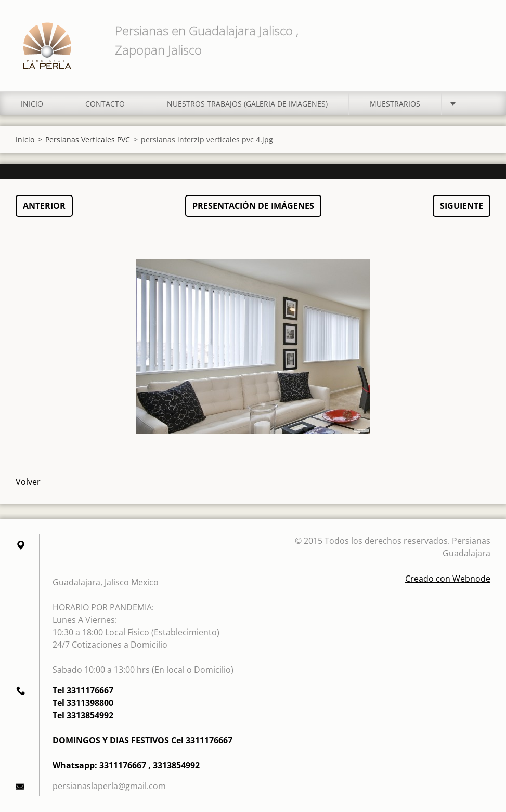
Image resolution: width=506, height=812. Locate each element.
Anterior (44, 206)
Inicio (32, 104)
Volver (28, 482)
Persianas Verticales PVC (88, 140)
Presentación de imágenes (253, 206)
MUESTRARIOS (395, 104)
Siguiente (462, 206)
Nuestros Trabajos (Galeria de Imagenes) (247, 104)
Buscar (479, 30)
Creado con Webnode (448, 579)
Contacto (105, 104)
